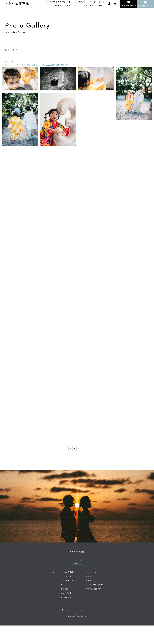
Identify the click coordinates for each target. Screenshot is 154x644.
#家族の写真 (67, 67)
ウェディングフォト (77, 3)
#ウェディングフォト (32, 67)
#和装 (44, 67)
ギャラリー (72, 6)
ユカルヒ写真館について (55, 3)
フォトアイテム (87, 6)
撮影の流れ (59, 6)
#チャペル (77, 67)
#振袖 (58, 67)
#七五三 (51, 67)
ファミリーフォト (97, 3)
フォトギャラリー (14, 51)
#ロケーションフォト (13, 67)
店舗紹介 (101, 6)
